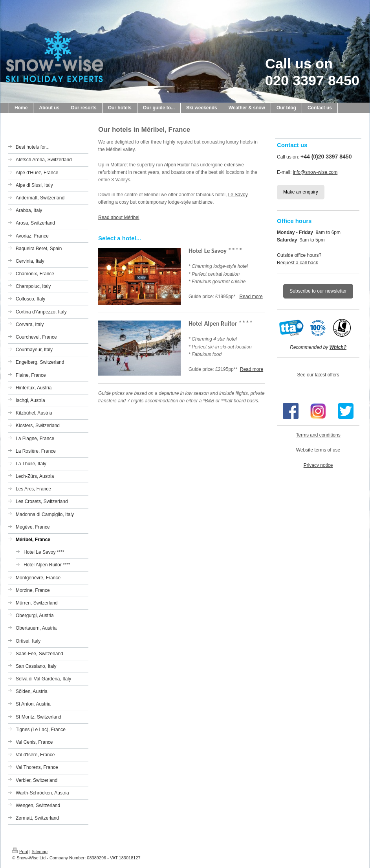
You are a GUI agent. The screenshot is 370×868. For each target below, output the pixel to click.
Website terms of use (318, 450)
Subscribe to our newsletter (318, 291)
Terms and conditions (318, 435)
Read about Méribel (119, 217)
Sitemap (40, 851)
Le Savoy (238, 195)
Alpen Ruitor (177, 165)
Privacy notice (318, 465)
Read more (251, 297)
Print (20, 851)
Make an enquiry (301, 192)
